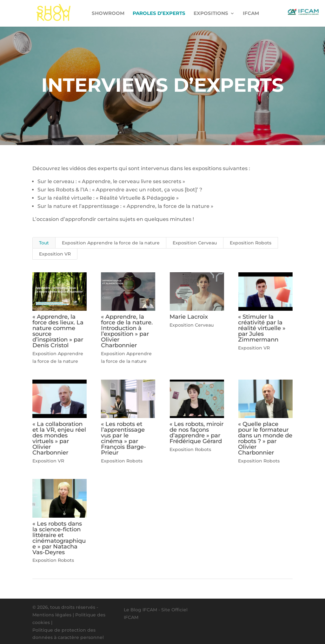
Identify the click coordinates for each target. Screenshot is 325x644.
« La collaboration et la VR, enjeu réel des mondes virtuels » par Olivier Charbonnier (59, 438)
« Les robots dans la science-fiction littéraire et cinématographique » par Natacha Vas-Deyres (59, 538)
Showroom (108, 14)
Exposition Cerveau (195, 243)
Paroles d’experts (159, 14)
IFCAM (251, 14)
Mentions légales (52, 615)
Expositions (211, 14)
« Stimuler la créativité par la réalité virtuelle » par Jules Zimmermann (262, 328)
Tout (44, 243)
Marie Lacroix (189, 317)
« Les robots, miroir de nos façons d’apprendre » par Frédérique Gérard (196, 433)
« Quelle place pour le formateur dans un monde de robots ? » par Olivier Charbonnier (265, 438)
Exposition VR (55, 254)
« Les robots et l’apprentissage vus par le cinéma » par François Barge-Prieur (123, 438)
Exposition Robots (251, 243)
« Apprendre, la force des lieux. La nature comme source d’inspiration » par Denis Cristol (58, 331)
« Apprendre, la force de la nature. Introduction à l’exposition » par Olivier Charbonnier (127, 331)
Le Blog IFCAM (140, 610)
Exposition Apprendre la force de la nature (111, 243)
